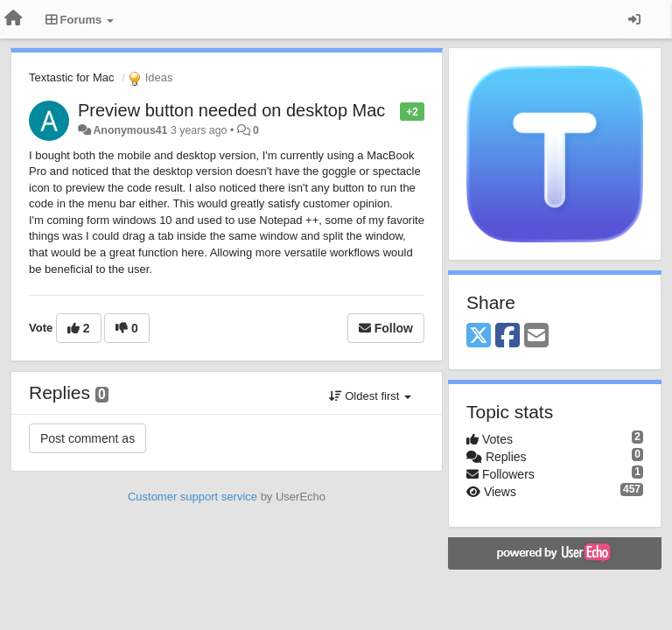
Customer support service (192, 497)
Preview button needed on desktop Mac (231, 110)
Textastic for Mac (72, 77)
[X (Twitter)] (479, 336)
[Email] (536, 336)
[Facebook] (507, 336)
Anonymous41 (130, 130)
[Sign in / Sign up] (634, 19)
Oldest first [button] (370, 396)
